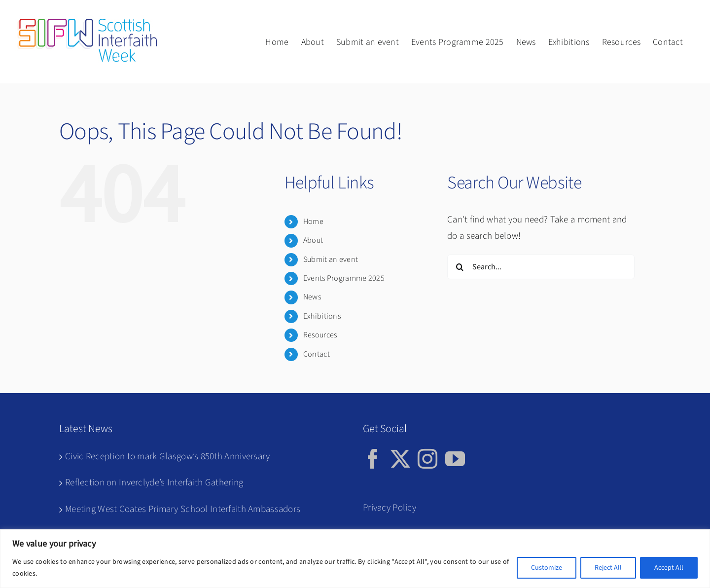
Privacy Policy (390, 508)
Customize (547, 568)
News (312, 297)
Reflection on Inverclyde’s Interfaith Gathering (154, 483)
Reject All (608, 568)
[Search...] (541, 267)
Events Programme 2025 (344, 278)
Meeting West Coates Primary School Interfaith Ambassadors (183, 509)
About (313, 240)
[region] (355, 559)
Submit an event (331, 259)
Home (313, 221)
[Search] (460, 267)
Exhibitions (322, 316)
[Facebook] (373, 459)
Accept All (669, 568)
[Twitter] (400, 459)
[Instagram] (427, 459)
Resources (320, 335)
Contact (317, 354)
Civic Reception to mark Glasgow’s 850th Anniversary (168, 457)
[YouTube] (455, 459)
